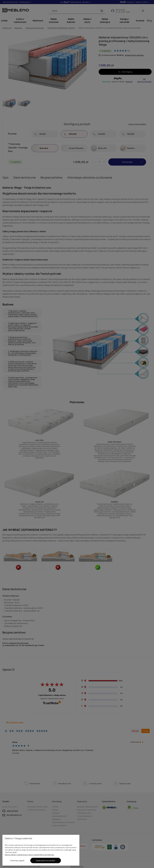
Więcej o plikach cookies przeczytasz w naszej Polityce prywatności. (30, 855)
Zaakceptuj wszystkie (46, 860)
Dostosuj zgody (17, 860)
